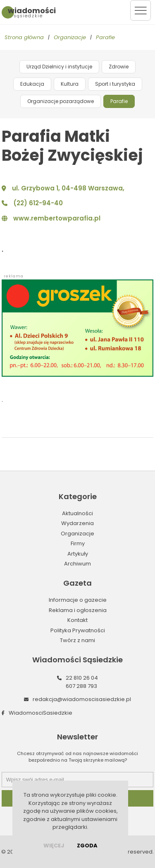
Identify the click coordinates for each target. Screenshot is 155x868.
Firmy (78, 543)
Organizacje (70, 37)
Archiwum (77, 564)
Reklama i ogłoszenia (78, 610)
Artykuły (78, 554)
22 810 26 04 (82, 678)
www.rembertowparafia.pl (57, 218)
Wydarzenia (77, 523)
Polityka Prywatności (78, 630)
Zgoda (87, 846)
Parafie (105, 37)
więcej (54, 846)
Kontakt (77, 620)
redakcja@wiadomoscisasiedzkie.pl (82, 699)
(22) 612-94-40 (38, 203)
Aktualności (77, 513)
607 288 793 (81, 686)
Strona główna (24, 37)
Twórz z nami (77, 640)
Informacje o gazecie (78, 600)
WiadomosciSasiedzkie (41, 713)
